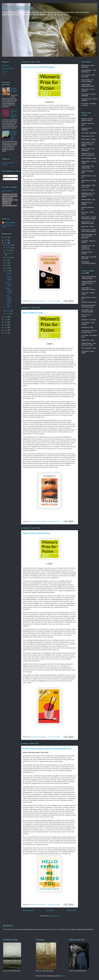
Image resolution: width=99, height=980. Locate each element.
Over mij (5, 72)
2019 (6, 320)
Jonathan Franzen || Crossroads (14, 91)
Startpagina (6, 65)
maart (8, 271)
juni (7, 263)
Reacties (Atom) (54, 916)
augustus (9, 257)
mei (7, 265)
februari (8, 311)
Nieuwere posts (28, 910)
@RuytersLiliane (7, 191)
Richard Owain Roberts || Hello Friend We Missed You (47, 749)
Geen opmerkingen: (55, 301)
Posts (6, 176)
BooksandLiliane (18, 8)
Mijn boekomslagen (8, 69)
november (9, 248)
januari (8, 314)
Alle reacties (8, 179)
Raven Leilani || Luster (33, 313)
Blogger (64, 976)
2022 (6, 240)
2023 (6, 237)
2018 (6, 322)
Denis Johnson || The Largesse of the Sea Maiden (14, 114)
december (9, 245)
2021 (6, 243)
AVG (4, 75)
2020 (6, 317)
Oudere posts (71, 910)
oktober (8, 250)
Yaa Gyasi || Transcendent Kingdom (39, 67)
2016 (6, 328)
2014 (6, 333)
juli (7, 260)
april (7, 268)
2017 (6, 325)
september (9, 253)
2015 (6, 330)
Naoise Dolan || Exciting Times (37, 533)
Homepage (50, 910)
